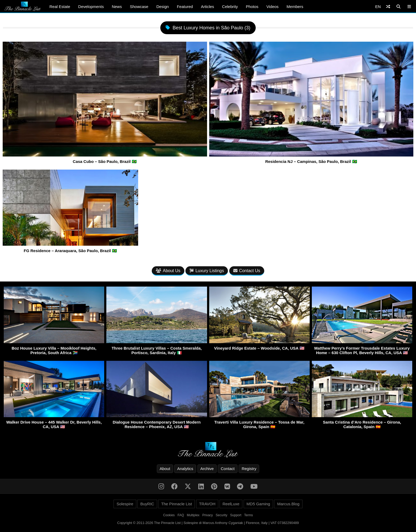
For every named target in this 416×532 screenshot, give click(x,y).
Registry (249, 469)
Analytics (185, 469)
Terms (249, 515)
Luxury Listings (207, 271)
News (117, 7)
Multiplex (193, 515)
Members (295, 7)
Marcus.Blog (288, 504)
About (165, 469)
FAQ (181, 515)
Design (163, 7)
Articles (207, 7)
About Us (168, 271)
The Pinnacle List (176, 504)
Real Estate (60, 7)
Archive (207, 469)
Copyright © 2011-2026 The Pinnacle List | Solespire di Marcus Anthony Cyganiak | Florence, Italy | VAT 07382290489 (208, 523)
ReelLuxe (231, 504)
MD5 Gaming (258, 504)
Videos (273, 7)
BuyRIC (147, 504)
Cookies (169, 515)
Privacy (207, 515)
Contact (228, 469)
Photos (252, 7)
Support (236, 515)
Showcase (139, 7)
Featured (185, 7)
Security (221, 515)
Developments (91, 7)
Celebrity (230, 7)
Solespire (125, 504)
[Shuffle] (388, 7)
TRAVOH (207, 504)
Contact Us (247, 271)
